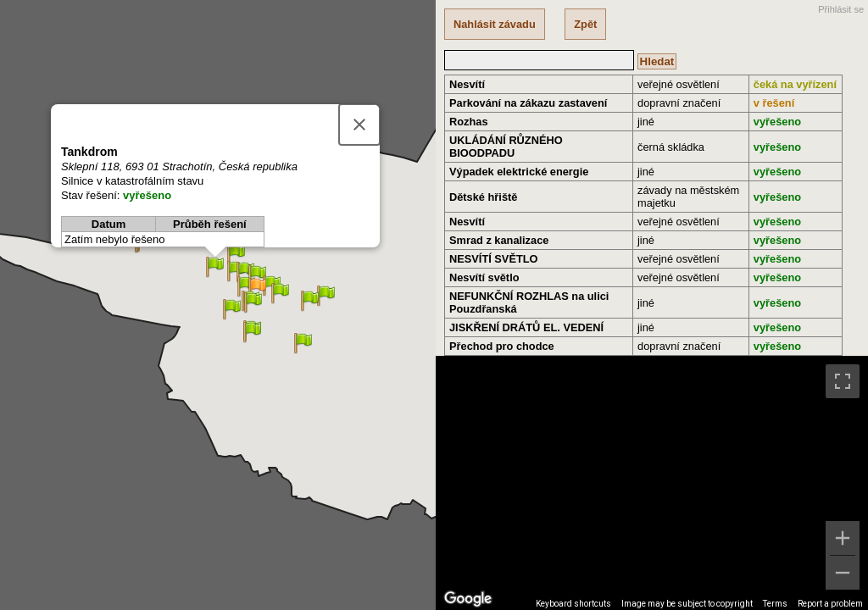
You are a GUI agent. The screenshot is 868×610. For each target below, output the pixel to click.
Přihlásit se (841, 9)
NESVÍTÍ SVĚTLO (494, 259)
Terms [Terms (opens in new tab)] (775, 604)
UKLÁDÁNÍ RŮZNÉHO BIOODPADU (506, 147)
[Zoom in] (843, 538)
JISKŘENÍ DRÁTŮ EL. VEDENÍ (526, 327)
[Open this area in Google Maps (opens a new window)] (468, 599)
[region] (652, 483)
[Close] (359, 125)
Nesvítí (467, 84)
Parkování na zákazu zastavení (528, 103)
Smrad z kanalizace (499, 240)
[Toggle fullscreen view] (843, 381)
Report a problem (830, 604)
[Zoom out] (843, 573)
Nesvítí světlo (484, 277)
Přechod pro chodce (502, 346)
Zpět (585, 24)
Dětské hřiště (483, 197)
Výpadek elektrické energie (519, 172)
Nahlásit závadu (495, 24)
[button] (257, 288)
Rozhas (469, 122)
